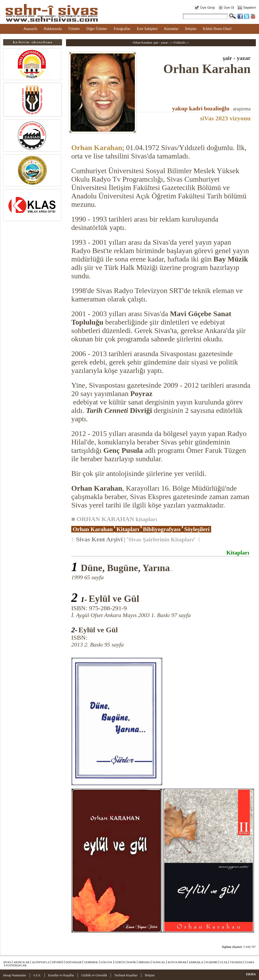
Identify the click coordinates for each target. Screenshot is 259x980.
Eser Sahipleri (147, 29)
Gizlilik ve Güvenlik (94, 975)
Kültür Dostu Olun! (217, 29)
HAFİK (132, 962)
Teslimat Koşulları (126, 975)
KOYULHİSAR (177, 962)
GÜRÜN (120, 962)
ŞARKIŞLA (196, 962)
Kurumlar (171, 29)
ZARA (250, 962)
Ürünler (74, 29)
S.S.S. (37, 975)
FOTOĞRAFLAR (16, 965)
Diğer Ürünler (97, 29)
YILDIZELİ (237, 962)
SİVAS (7, 962)
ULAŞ (224, 962)
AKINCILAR (21, 962)
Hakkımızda (53, 29)
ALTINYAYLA (41, 962)
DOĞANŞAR (73, 962)
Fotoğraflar (122, 29)
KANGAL (159, 962)
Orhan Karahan (97, 148)
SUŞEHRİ (211, 962)
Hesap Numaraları (15, 975)
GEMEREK (91, 962)
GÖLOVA (106, 962)
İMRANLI (144, 962)
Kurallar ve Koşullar (61, 975)
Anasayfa (30, 29)
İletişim (191, 29)
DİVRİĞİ (58, 962)
